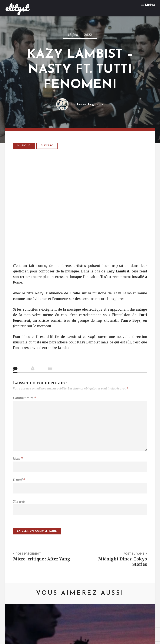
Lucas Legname (90, 104)
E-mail (19, 480)
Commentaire (24, 398)
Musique (24, 146)
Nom (18, 459)
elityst (17, 8)
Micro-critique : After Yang (41, 559)
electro (47, 146)
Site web (19, 501)
